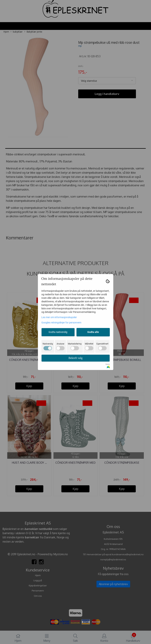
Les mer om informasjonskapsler (59, 317)
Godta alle (93, 332)
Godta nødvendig (58, 332)
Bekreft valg (76, 358)
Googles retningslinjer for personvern (61, 323)
